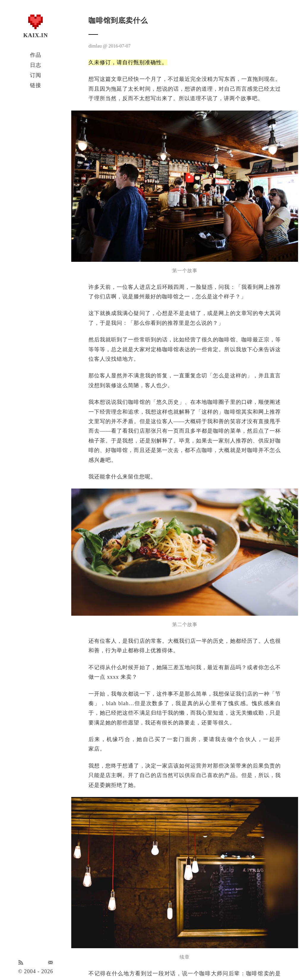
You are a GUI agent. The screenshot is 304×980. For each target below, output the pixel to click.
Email (50, 962)
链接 (36, 85)
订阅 (36, 75)
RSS (21, 962)
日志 (36, 65)
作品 (36, 55)
